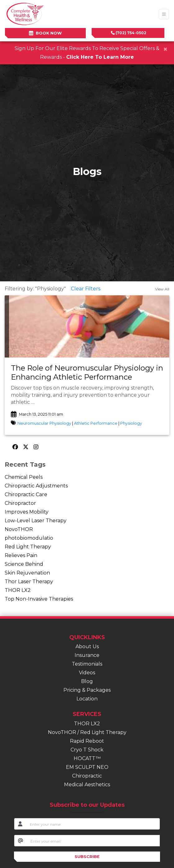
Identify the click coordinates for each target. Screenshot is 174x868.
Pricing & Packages (87, 690)
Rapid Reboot (87, 741)
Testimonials (87, 664)
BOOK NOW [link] (45, 33)
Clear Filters (86, 289)
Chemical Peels (24, 477)
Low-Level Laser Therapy (36, 521)
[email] (93, 841)
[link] (87, 373)
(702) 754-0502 (129, 33)
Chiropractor (20, 503)
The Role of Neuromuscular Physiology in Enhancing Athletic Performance (87, 372)
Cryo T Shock (87, 750)
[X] (27, 447)
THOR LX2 (18, 590)
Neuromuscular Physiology (44, 423)
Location (87, 699)
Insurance (87, 655)
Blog (87, 681)
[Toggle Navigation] (164, 14)
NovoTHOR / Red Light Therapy (87, 732)
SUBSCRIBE (87, 857)
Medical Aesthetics (87, 785)
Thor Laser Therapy (29, 582)
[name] (93, 824)
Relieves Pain (21, 555)
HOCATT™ (87, 758)
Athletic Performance (96, 423)
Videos (87, 673)
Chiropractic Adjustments (36, 486)
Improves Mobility (27, 512)
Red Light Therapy (28, 547)
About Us (87, 646)
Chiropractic (87, 776)
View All (162, 289)
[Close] (165, 49)
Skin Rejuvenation (27, 573)
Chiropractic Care (26, 494)
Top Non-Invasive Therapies (39, 599)
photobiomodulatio (29, 538)
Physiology (131, 423)
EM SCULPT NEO (87, 767)
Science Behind (24, 564)
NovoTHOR (19, 529)
